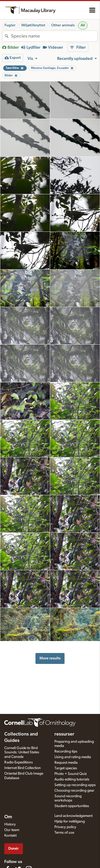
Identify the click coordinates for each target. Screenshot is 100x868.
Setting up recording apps (75, 785)
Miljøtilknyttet (33, 25)
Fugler (10, 25)
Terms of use (64, 833)
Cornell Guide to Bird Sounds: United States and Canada (22, 753)
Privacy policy (65, 827)
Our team (12, 830)
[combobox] (54, 36)
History (10, 824)
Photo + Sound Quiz (71, 774)
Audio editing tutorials (72, 779)
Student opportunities (72, 806)
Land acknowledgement (73, 816)
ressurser (64, 734)
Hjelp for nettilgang (70, 821)
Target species (66, 768)
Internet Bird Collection (23, 768)
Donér (13, 848)
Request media (66, 763)
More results (50, 658)
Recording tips (66, 751)
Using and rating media (73, 757)
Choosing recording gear (74, 791)
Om (8, 817)
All (83, 25)
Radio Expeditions (19, 762)
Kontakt (10, 836)
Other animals (63, 25)
